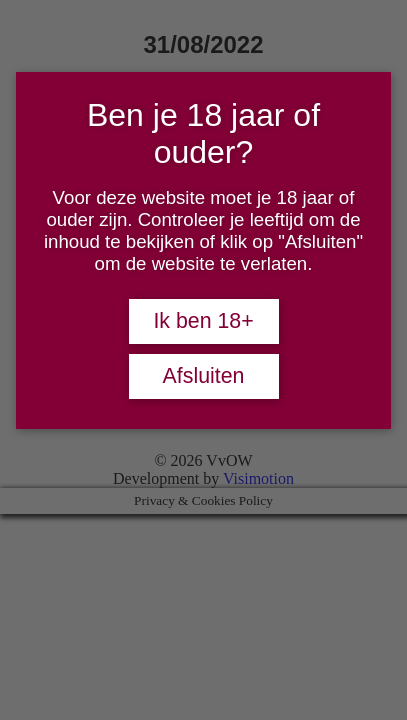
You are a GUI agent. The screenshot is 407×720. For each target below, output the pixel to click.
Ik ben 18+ (203, 321)
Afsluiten (204, 376)
